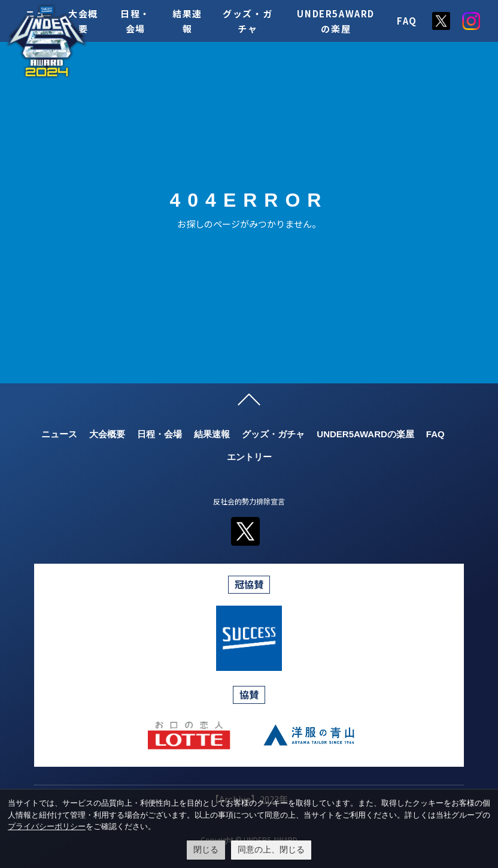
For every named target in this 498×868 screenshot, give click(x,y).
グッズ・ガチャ (273, 434)
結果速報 (212, 434)
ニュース (59, 434)
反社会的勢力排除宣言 (249, 501)
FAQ (407, 21)
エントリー (249, 457)
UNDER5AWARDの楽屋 (365, 434)
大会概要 (107, 434)
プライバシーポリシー (47, 826)
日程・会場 (160, 434)
